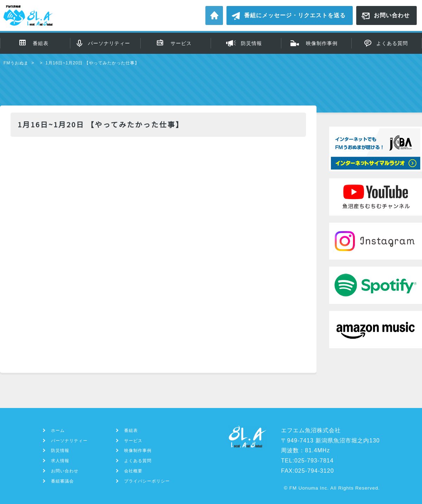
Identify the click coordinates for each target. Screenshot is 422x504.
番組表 (41, 43)
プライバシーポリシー (147, 481)
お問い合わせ (392, 15)
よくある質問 (392, 43)
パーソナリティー (109, 43)
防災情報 (251, 43)
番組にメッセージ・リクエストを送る (295, 15)
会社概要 (133, 471)
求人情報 (60, 461)
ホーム (214, 15)
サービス (181, 43)
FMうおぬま (16, 63)
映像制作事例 (322, 43)
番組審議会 (62, 481)
